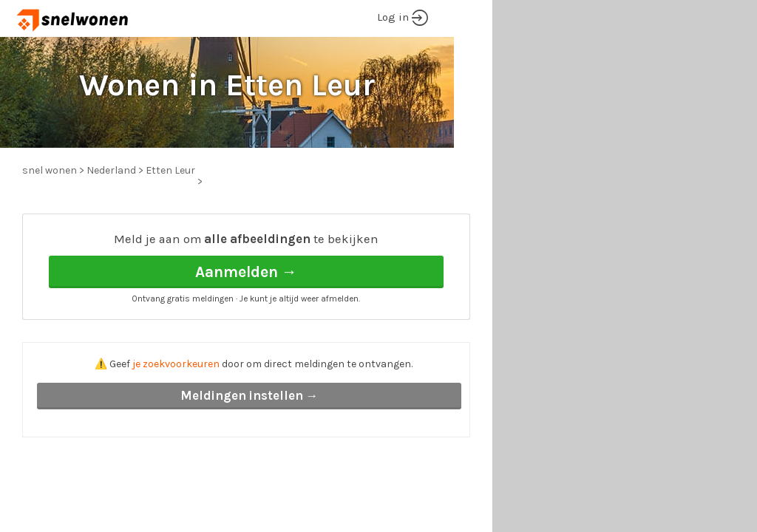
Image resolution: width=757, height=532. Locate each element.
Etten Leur (170, 170)
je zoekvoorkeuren (176, 364)
